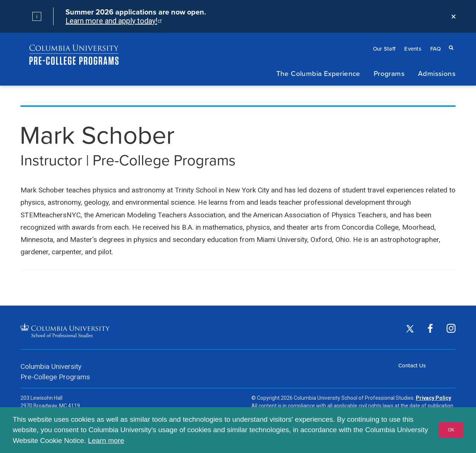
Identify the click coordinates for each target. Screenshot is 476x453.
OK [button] (451, 430)
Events (413, 49)
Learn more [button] (106, 441)
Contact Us (412, 365)
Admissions (437, 73)
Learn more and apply (113, 21)
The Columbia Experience (318, 73)
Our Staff (384, 49)
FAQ (435, 49)
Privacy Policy (433, 398)
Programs (389, 73)
